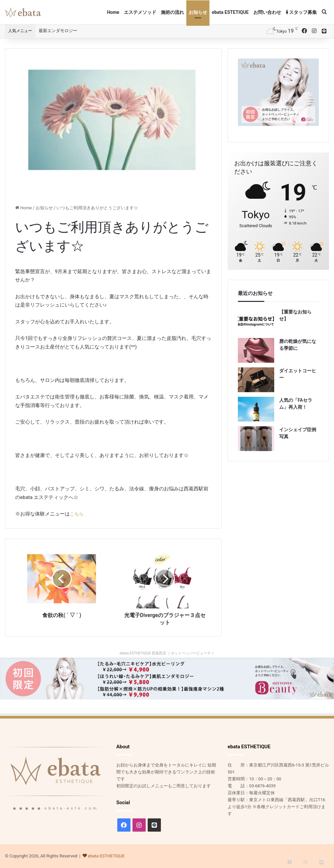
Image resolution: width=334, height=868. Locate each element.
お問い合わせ (267, 12)
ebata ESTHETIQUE (106, 856)
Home (113, 12)
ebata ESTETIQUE (230, 12)
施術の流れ (172, 12)
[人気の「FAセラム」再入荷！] (256, 409)
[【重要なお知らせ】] (256, 321)
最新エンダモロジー (58, 31)
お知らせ (198, 12)
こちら (77, 514)
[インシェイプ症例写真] (256, 439)
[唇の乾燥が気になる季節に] (256, 350)
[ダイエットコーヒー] (256, 380)
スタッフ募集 (301, 12)
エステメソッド (140, 12)
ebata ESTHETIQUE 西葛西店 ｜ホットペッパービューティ (167, 653)
